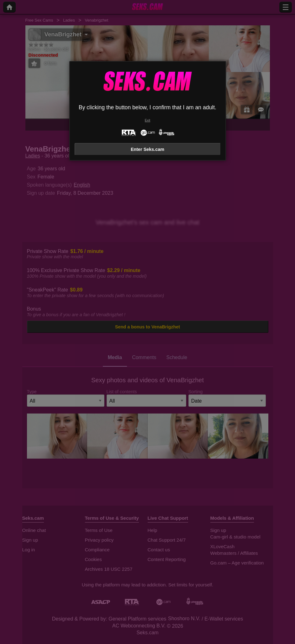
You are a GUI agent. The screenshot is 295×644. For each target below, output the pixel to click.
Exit (147, 120)
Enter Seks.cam (147, 149)
